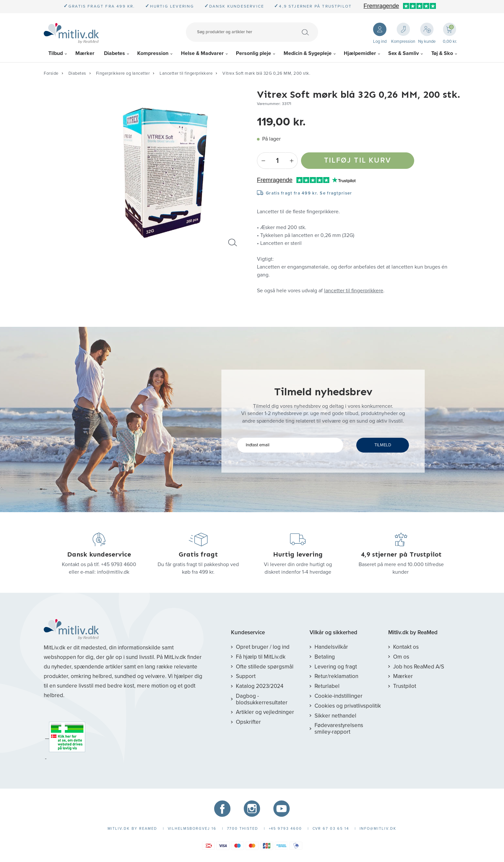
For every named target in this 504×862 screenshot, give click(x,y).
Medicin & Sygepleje (308, 53)
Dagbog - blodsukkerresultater (262, 699)
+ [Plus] (292, 161)
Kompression (153, 53)
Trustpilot (405, 686)
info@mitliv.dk (113, 572)
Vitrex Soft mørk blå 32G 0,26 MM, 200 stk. (266, 73)
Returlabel (327, 686)
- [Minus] (263, 161)
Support (246, 676)
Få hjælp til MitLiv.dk (261, 657)
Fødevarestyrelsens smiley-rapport (339, 729)
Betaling (325, 657)
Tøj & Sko (442, 53)
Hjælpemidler (360, 53)
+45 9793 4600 (119, 564)
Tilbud (56, 53)
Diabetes (114, 53)
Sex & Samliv (403, 53)
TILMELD (383, 445)
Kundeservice (248, 633)
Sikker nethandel (335, 716)
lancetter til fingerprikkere (354, 291)
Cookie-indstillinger (339, 696)
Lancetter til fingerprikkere (186, 73)
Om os (401, 657)
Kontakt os (406, 647)
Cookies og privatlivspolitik (348, 706)
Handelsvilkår (331, 647)
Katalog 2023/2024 (260, 686)
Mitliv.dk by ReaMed (413, 633)
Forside (51, 73)
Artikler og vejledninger (265, 712)
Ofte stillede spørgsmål (265, 667)
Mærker (85, 53)
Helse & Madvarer (202, 53)
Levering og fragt (336, 667)
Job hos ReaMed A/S (419, 667)
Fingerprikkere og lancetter (123, 73)
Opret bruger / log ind (263, 647)
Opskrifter (248, 722)
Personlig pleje (253, 53)
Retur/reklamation (336, 676)
